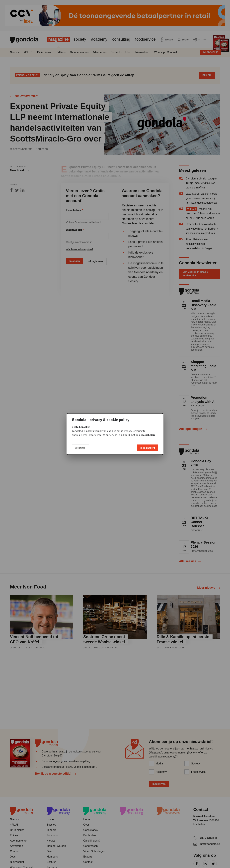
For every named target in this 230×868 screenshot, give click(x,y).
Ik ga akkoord (148, 448)
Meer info (80, 448)
